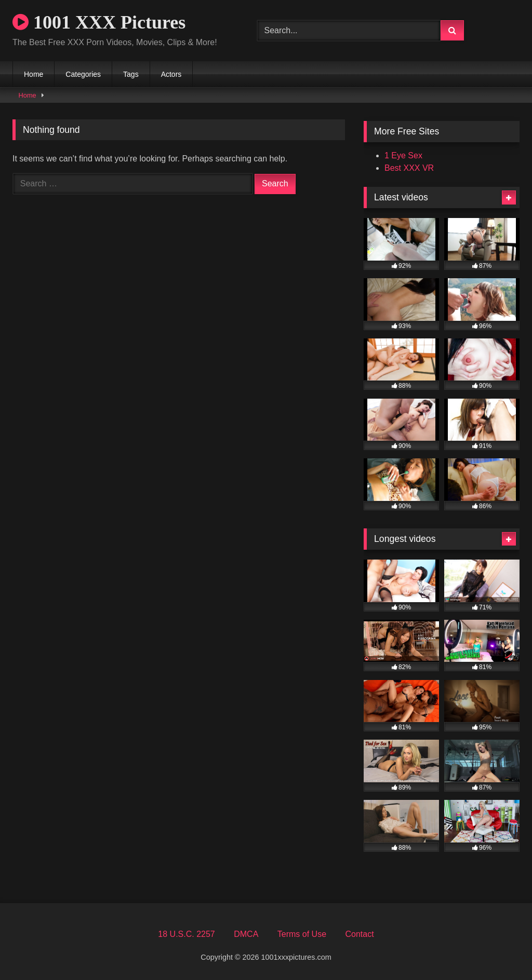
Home (34, 74)
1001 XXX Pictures (99, 22)
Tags (131, 74)
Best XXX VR (409, 168)
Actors (171, 74)
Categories (83, 74)
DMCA (246, 934)
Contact (359, 934)
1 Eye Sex (403, 155)
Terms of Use (302, 934)
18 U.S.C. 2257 (186, 934)
